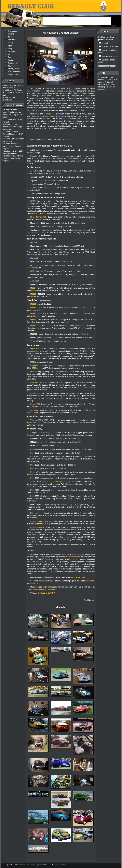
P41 (32, 472)
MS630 (33, 308)
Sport (10, 46)
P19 (32, 456)
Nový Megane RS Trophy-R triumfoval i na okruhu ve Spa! (13, 93)
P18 (32, 453)
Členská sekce (14, 75)
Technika (11, 51)
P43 (32, 478)
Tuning (11, 43)
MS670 (33, 326)
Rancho (34, 383)
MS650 (33, 314)
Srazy (10, 57)
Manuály (11, 66)
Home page (13, 31)
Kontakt (11, 60)
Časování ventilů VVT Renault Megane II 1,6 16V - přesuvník (13, 134)
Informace (12, 54)
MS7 (32, 271)
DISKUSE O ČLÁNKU (46, 593)
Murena (34, 372)
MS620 (33, 304)
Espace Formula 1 (38, 527)
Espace (33, 393)
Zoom (33, 482)
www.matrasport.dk (78, 577)
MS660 (33, 320)
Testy (10, 49)
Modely (11, 37)
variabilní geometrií (60, 482)
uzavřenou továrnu (73, 557)
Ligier (81, 420)
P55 (32, 496)
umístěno (50, 114)
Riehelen (63, 865)
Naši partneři (13, 63)
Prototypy (12, 40)
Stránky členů (13, 69)
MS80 (33, 288)
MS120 (33, 294)
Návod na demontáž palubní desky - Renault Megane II (12, 146)
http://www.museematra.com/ (44, 589)
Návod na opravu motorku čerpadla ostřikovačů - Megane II (13, 158)
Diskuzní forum (14, 72)
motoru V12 (31, 423)
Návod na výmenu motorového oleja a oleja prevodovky (12, 127)
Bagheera (34, 366)
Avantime (34, 410)
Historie (11, 34)
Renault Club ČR (44, 865)
